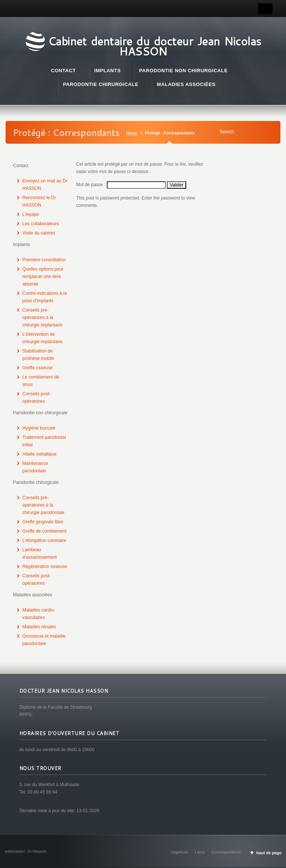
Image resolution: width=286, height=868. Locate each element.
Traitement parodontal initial (44, 441)
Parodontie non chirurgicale (40, 413)
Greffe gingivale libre (43, 522)
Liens (200, 852)
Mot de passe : (121, 185)
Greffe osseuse (37, 368)
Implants (21, 245)
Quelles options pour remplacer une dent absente (43, 277)
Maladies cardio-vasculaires (39, 614)
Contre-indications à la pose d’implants (45, 297)
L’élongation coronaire (44, 540)
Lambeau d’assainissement (39, 553)
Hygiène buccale (39, 428)
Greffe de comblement (45, 531)
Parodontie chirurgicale (36, 482)
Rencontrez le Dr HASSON (39, 201)
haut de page (269, 853)
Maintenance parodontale (35, 467)
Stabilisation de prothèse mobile (38, 355)
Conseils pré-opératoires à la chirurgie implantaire (42, 317)
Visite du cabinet (39, 233)
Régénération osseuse (45, 567)
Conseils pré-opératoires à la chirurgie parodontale (43, 505)
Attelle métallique (39, 454)
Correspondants (226, 852)
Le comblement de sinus (41, 381)
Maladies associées (33, 595)
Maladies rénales (39, 627)
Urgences (180, 852)
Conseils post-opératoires (36, 398)
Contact (21, 166)
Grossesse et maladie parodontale (44, 640)
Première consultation (44, 260)
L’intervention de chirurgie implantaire (42, 338)
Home (132, 133)
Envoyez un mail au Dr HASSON (45, 185)
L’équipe (31, 214)
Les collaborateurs (41, 224)
